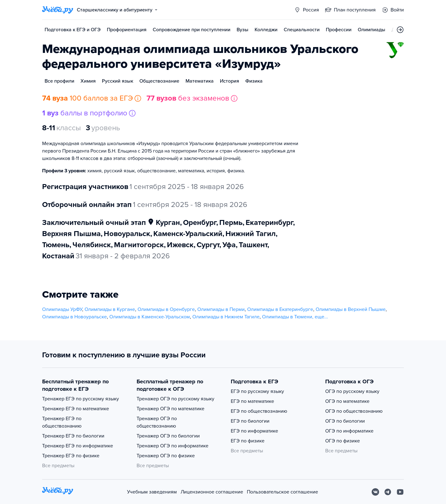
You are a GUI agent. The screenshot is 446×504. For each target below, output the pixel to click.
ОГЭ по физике (343, 441)
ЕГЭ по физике (248, 441)
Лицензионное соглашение (212, 492)
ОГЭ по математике (347, 401)
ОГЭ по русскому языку (352, 391)
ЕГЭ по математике (252, 401)
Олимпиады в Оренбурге (166, 309)
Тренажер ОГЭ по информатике (173, 446)
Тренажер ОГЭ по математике (171, 409)
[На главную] (58, 492)
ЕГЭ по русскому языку (257, 391)
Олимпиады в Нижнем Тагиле (226, 317)
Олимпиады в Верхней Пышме (351, 309)
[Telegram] (388, 492)
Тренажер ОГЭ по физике (166, 456)
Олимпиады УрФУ (62, 309)
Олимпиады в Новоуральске (74, 317)
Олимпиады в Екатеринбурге (280, 309)
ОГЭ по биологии (345, 421)
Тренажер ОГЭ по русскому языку (175, 399)
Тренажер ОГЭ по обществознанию (157, 422)
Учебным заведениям (152, 492)
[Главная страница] (58, 10)
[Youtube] (400, 492)
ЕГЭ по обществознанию (259, 411)
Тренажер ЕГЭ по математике (76, 409)
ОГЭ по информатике (349, 431)
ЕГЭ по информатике (254, 431)
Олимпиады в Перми (221, 309)
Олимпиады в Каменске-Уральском (150, 317)
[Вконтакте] (375, 492)
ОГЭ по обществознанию (354, 411)
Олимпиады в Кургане (110, 309)
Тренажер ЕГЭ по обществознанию (62, 422)
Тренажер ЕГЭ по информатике (78, 446)
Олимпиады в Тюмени (287, 317)
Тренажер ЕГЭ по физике (71, 456)
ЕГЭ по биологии (250, 421)
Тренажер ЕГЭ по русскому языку (81, 399)
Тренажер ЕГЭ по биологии (73, 436)
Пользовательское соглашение (282, 492)
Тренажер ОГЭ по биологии (168, 436)
